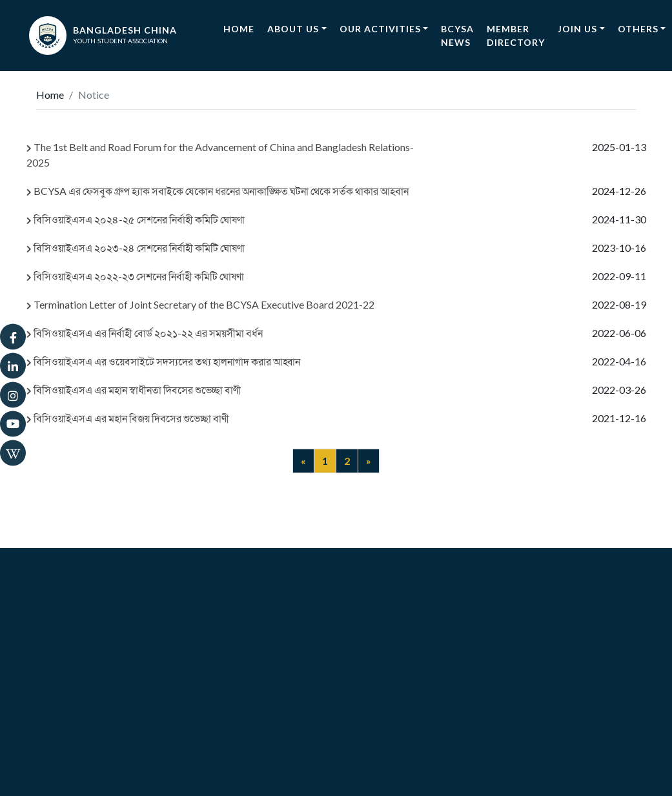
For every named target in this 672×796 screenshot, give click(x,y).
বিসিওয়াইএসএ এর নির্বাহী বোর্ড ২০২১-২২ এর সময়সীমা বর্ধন (145, 333)
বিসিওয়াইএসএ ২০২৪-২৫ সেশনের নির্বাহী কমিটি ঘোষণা (136, 219)
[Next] (369, 461)
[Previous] (303, 461)
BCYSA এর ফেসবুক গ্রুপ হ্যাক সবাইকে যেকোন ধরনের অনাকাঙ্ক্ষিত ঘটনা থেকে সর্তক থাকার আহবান (218, 191)
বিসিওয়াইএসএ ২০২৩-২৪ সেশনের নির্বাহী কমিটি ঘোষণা (136, 248)
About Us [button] (293, 29)
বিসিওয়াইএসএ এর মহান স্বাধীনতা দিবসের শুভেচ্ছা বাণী (134, 390)
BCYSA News (457, 36)
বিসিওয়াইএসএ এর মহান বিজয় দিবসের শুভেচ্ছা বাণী (128, 418)
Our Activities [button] (380, 29)
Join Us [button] (577, 29)
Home (242, 28)
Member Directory (516, 36)
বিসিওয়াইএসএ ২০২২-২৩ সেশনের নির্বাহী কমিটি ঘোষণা (135, 276)
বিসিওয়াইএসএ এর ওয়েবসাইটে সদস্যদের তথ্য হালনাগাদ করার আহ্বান (163, 361)
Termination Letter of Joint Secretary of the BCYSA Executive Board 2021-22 (200, 304)
